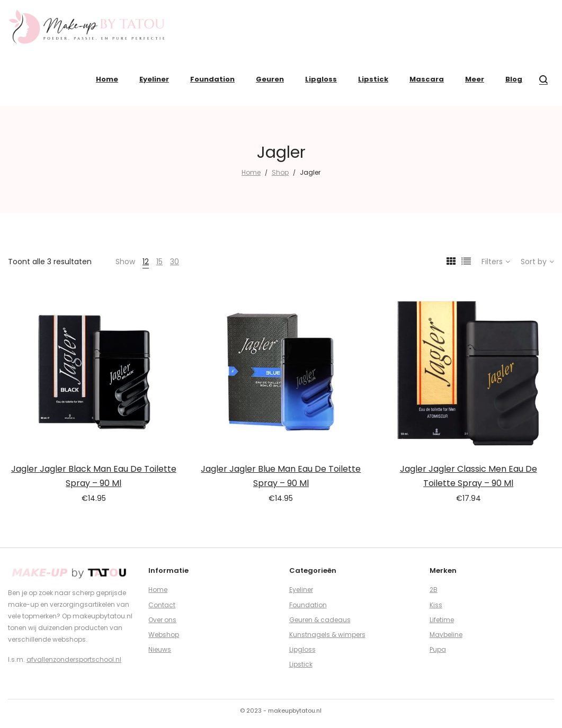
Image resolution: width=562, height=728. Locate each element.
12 (146, 262)
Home (251, 172)
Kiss (436, 605)
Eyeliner (301, 590)
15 (159, 262)
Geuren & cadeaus (320, 620)
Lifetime (442, 620)
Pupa (438, 649)
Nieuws (160, 649)
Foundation (308, 605)
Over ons (162, 620)
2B (434, 590)
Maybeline (446, 635)
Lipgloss (302, 649)
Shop (280, 172)
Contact (162, 605)
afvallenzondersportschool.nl (74, 659)
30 (175, 262)
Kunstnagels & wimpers (327, 635)
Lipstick (301, 664)
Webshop (164, 635)
